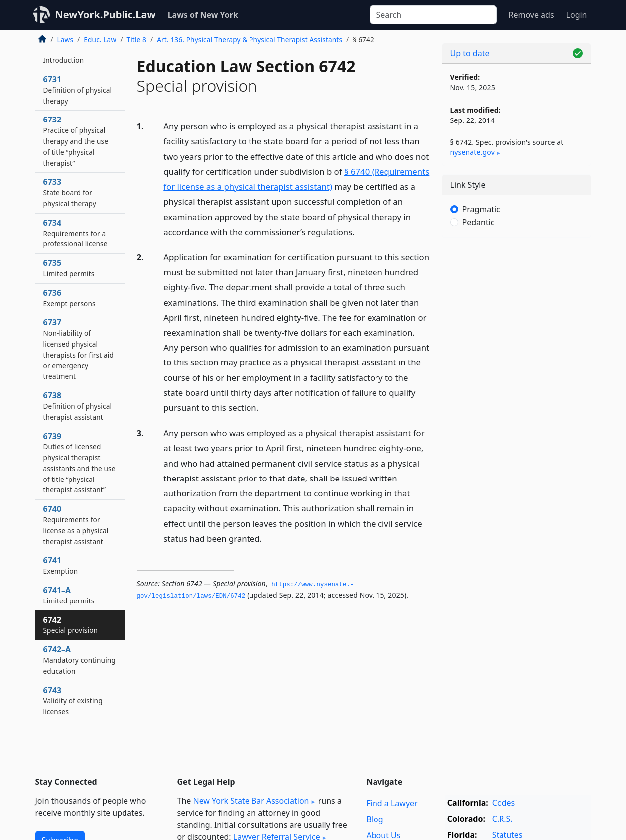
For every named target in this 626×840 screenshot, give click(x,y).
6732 (76, 141)
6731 (78, 90)
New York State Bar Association (251, 801)
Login (577, 15)
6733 (70, 192)
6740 (76, 525)
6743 (73, 701)
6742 (71, 625)
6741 (61, 565)
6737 (78, 349)
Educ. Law (100, 40)
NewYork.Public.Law (106, 15)
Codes (503, 803)
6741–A (69, 595)
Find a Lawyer (392, 803)
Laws (65, 40)
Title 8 (136, 40)
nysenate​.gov (472, 152)
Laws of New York (203, 15)
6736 (69, 298)
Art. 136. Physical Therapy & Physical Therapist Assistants (250, 40)
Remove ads (531, 15)
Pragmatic (481, 209)
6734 (75, 233)
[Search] (433, 15)
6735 (69, 268)
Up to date (470, 53)
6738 (78, 406)
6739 (79, 463)
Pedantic (478, 222)
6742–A (79, 660)
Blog (375, 819)
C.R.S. (502, 819)
